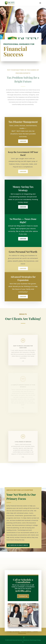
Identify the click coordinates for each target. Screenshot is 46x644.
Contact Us (23, 597)
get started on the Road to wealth (18, 551)
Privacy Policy (22, 633)
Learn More (23, 144)
